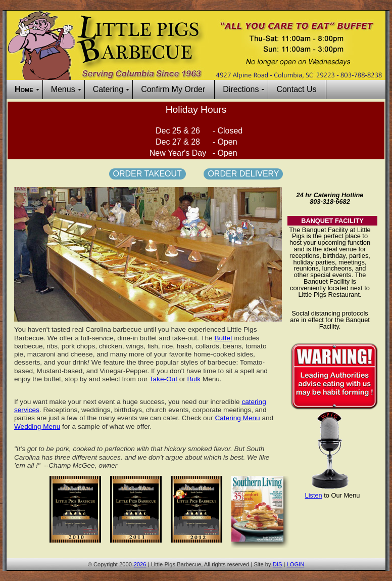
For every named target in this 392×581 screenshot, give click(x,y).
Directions (241, 89)
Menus (63, 89)
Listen (314, 495)
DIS (278, 564)
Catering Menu (237, 418)
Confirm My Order (173, 89)
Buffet (223, 338)
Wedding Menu (37, 427)
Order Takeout (148, 174)
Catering (108, 89)
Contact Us (296, 89)
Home (24, 89)
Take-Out (164, 379)
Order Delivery (243, 174)
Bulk (194, 379)
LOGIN (296, 564)
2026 (140, 564)
